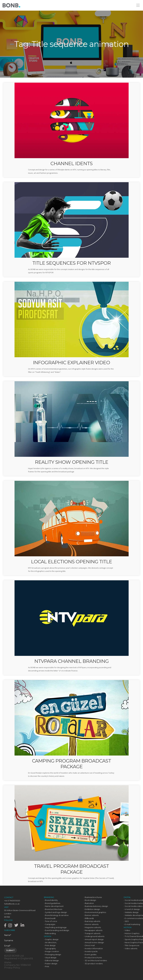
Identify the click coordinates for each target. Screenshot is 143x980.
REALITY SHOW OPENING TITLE (71, 462)
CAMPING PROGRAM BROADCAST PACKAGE (71, 764)
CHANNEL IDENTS (71, 163)
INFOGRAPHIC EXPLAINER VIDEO (71, 363)
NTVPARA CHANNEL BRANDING (72, 661)
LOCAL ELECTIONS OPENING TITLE (72, 562)
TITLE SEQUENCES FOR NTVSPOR (71, 263)
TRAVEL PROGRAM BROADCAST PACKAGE (72, 869)
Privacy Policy (12, 968)
